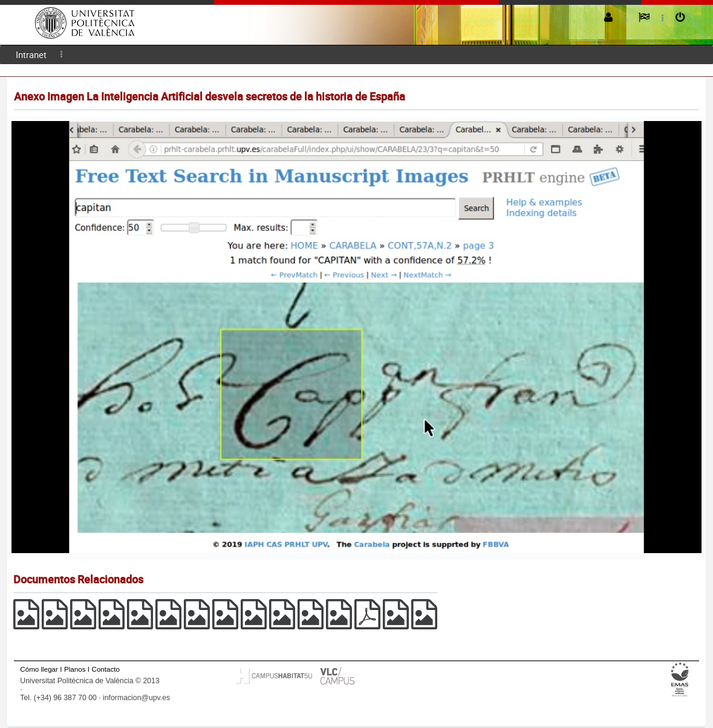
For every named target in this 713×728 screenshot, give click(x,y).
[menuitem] (31, 55)
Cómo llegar (39, 669)
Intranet (31, 54)
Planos (75, 669)
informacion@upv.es (136, 698)
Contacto (106, 669)
